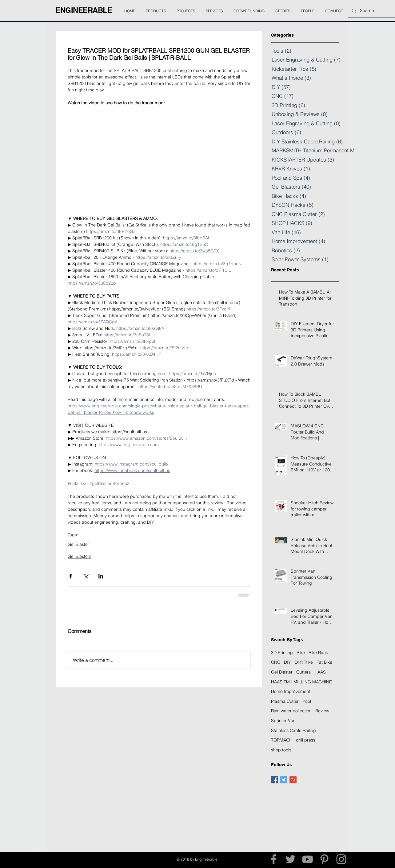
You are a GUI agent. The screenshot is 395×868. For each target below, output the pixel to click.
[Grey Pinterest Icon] (324, 859)
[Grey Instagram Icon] (341, 859)
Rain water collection (291, 711)
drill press (306, 740)
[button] (214, 8)
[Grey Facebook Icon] (274, 859)
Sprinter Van (283, 721)
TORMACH (282, 740)
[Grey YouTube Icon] (307, 859)
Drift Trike (304, 662)
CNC (276, 662)
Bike (301, 653)
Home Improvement (291, 691)
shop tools (281, 750)
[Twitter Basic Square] (284, 780)
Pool (307, 701)
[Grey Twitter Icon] (291, 859)
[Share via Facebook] (71, 576)
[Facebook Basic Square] (275, 780)
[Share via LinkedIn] (101, 576)
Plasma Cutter (285, 701)
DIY (287, 662)
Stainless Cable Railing (293, 730)
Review (322, 711)
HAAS (320, 672)
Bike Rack (318, 653)
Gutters (303, 672)
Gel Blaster (78, 544)
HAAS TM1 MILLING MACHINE (301, 682)
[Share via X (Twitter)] (86, 576)
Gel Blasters (80, 556)
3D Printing (282, 653)
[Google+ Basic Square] (293, 780)
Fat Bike (324, 662)
